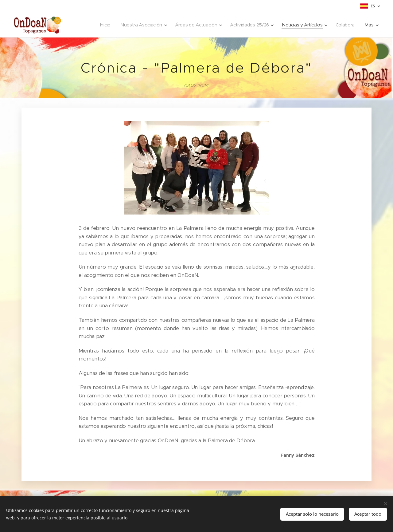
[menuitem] (94, 25)
